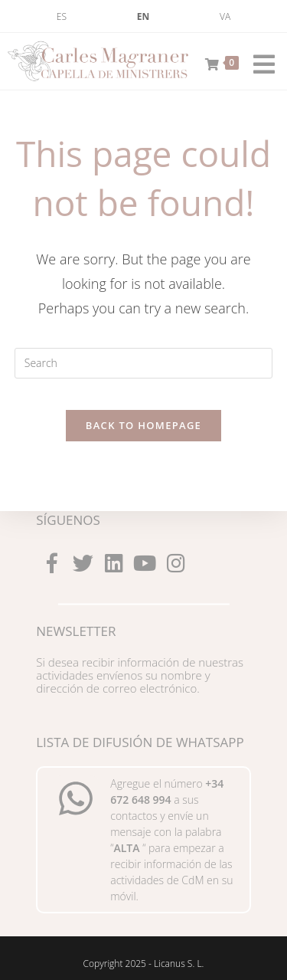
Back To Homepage (143, 425)
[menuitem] (62, 17)
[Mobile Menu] (259, 61)
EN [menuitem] (143, 16)
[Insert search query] (144, 363)
